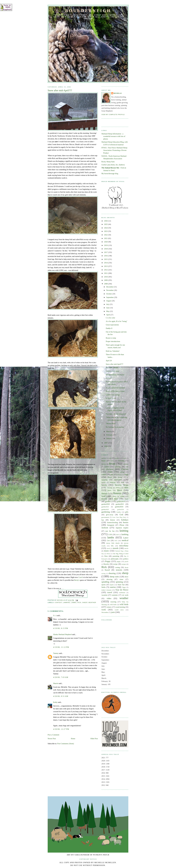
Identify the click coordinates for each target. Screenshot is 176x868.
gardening (106, 512)
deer (112, 475)
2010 (106, 277)
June (108, 308)
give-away (110, 515)
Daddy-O (109, 328)
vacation (104, 595)
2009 (106, 280)
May (108, 311)
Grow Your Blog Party (119, 517)
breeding (121, 461)
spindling (105, 582)
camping (118, 467)
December (110, 287)
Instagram (111, 525)
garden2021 (120, 504)
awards (124, 458)
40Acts (104, 458)
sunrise (113, 587)
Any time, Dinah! (112, 368)
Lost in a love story (113, 371)
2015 (106, 259)
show (126, 577)
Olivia (108, 554)
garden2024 (119, 507)
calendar (126, 464)
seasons (119, 570)
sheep (85, 602)
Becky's (77, 580)
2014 (106, 263)
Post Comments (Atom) (66, 744)
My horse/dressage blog (110, 174)
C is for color (110, 318)
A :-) (55, 615)
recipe (115, 564)
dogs (126, 474)
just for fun (110, 531)
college (122, 472)
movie (126, 548)
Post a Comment (53, 735)
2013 (106, 266)
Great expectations (112, 325)
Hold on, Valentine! (113, 351)
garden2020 (106, 504)
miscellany (124, 546)
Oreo (106, 556)
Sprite (112, 585)
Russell (107, 570)
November (110, 290)
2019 (106, 245)
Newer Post (52, 739)
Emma (104, 482)
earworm (118, 480)
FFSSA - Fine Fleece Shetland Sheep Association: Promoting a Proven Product (114, 150)
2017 (106, 252)
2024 (106, 228)
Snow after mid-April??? (115, 364)
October (109, 294)
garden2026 (121, 509)
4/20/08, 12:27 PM (61, 729)
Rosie (127, 567)
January (109, 438)
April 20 (109, 361)
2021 (106, 238)
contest (58, 602)
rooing (118, 567)
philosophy (115, 559)
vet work (125, 595)
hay (103, 520)
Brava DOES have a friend (115, 391)
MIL (112, 546)
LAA (110, 534)
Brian (112, 464)
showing (109, 579)
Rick (79, 602)
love (116, 541)
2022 (106, 235)
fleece (120, 490)
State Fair (121, 585)
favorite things (122, 485)
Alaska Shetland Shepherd (62, 634)
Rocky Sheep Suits (108, 162)
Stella (103, 587)
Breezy (104, 464)
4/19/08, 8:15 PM (61, 628)
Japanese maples (122, 528)
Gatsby (119, 512)
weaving (113, 602)
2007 (106, 443)
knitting (124, 531)
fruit (116, 499)
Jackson (105, 528)
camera (107, 467)
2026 (106, 221)
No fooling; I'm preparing (115, 427)
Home (73, 739)
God (121, 515)
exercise (113, 482)
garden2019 (121, 502)
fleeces (104, 494)
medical (125, 540)
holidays (125, 520)
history (113, 520)
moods (115, 548)
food (103, 496)
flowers (117, 493)
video (109, 598)
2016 (106, 256)
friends (104, 499)
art (110, 458)
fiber (126, 488)
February (110, 435)
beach (103, 461)
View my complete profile (113, 115)
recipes (124, 564)
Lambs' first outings (113, 395)
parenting (116, 556)
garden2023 (105, 507)
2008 (106, 284)
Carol (80, 577)
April (108, 315)
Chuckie (125, 469)
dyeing (120, 477)
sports (104, 585)
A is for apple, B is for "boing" (117, 321)
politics (126, 559)
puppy (119, 561)
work (104, 610)
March (109, 431)
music (107, 551)
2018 (106, 249)
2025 (106, 224)
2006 (106, 446)
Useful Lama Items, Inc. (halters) (113, 165)
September (110, 297)
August (109, 301)
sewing (103, 573)
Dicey (119, 475)
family (104, 485)
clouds (110, 472)
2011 (106, 273)
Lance (126, 538)
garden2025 (105, 509)
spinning (119, 582)
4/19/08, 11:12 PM (61, 647)
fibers (109, 490)
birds (112, 461)
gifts (127, 512)
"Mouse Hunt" (111, 423)
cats (127, 467)
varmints (115, 595)
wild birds (113, 605)
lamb (117, 535)
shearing (112, 573)
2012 (106, 270)
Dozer (110, 477)
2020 (106, 242)
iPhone (122, 525)
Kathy (55, 702)
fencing (110, 488)
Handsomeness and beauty (115, 375)
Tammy (56, 653)
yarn (113, 612)
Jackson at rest (111, 398)
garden (108, 501)
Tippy (124, 587)
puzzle (126, 561)
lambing (66, 602)
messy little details (113, 543)
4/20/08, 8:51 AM (61, 696)
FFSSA (118, 488)
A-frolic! (109, 378)
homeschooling (113, 522)
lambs (74, 602)
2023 (106, 231)
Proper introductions (113, 341)
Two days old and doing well (116, 414)
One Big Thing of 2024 (121, 554)
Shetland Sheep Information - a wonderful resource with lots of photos (113, 136)
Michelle (118, 93)
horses (126, 522)
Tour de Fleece (122, 590)
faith (123, 482)
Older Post (94, 739)
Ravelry (106, 564)
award (117, 458)
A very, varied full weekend (115, 388)
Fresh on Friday (119, 496)
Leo (108, 540)
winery (109, 607)
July (108, 304)
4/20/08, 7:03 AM (61, 677)
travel (110, 592)
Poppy (108, 561)
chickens (110, 469)
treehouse (122, 593)
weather (92, 602)
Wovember (105, 612)
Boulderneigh (88, 11)
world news (119, 610)
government (105, 517)
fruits (126, 499)
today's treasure (106, 590)
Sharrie (56, 683)
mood (108, 548)
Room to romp (111, 338)
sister (121, 579)
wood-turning (120, 607)
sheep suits (114, 577)
